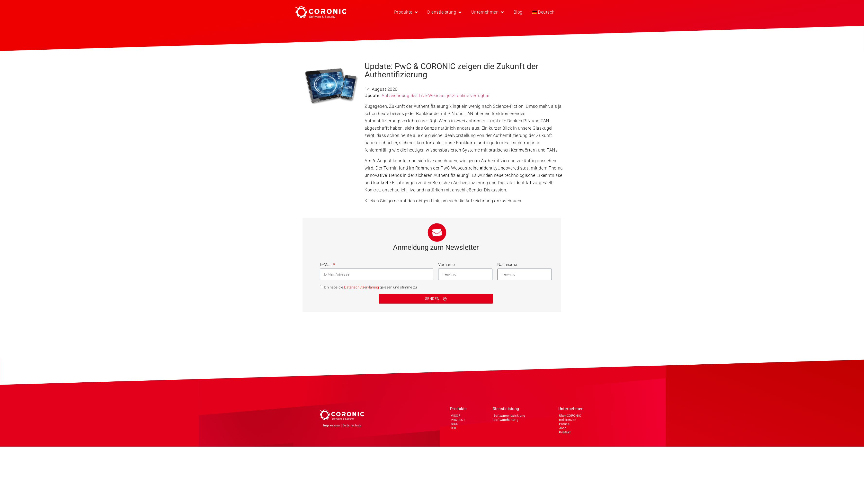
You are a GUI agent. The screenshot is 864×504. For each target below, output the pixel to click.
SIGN (455, 424)
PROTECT (458, 420)
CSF (454, 428)
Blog (518, 12)
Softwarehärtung (506, 420)
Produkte (406, 12)
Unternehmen (488, 12)
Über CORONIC (570, 416)
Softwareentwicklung (509, 416)
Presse (564, 424)
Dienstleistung (444, 12)
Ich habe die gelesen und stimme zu (370, 287)
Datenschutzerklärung (361, 287)
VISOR (456, 416)
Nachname (507, 264)
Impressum (332, 425)
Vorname (446, 264)
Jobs (563, 428)
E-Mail (326, 264)
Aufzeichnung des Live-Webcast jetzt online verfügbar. (436, 95)
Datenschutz (352, 425)
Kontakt (565, 432)
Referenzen (568, 420)
